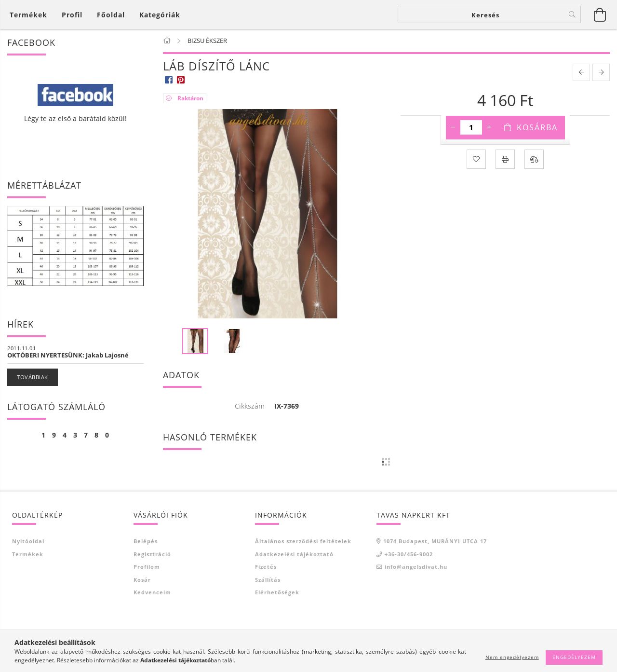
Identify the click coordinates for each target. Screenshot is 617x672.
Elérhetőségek (277, 592)
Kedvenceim (152, 592)
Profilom (147, 567)
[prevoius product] (581, 72)
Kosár (142, 580)
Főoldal (111, 15)
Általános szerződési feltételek (303, 541)
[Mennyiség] (471, 127)
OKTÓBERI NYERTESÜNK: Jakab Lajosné (68, 355)
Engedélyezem (574, 657)
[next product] (601, 72)
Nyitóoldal (28, 541)
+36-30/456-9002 (409, 554)
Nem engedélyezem (512, 657)
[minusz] (453, 127)
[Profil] (72, 15)
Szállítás (268, 580)
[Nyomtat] (505, 159)
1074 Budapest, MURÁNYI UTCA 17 (435, 541)
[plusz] (489, 127)
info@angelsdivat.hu (416, 567)
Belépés (146, 541)
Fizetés (266, 567)
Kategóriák (160, 15)
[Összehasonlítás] (534, 159)
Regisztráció (152, 554)
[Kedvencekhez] (476, 159)
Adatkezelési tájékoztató (294, 554)
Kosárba (537, 127)
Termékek (28, 554)
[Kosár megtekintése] (31, 15)
